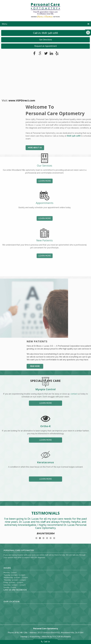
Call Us (45, 642)
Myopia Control (45, 372)
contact (74, 377)
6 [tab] (54, 538)
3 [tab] (43, 538)
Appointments (45, 186)
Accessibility (35, 637)
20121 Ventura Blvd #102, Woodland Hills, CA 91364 (60, 633)
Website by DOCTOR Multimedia (56, 637)
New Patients (45, 223)
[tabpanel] (45, 527)
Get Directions (46, 40)
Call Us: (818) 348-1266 (45, 33)
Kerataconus (45, 444)
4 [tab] (47, 538)
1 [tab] (36, 538)
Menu (5, 24)
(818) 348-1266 (21, 633)
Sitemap (24, 637)
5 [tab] (51, 538)
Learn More (45, 164)
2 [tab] (40, 538)
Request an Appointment (46, 46)
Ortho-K (45, 409)
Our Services (45, 148)
